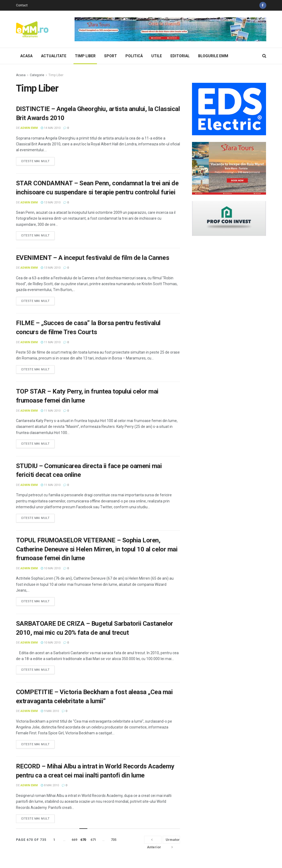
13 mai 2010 (51, 202)
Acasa (26, 56)
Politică (134, 56)
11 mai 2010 (51, 342)
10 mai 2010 (51, 568)
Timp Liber (85, 56)
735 (114, 840)
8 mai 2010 (50, 785)
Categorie (37, 75)
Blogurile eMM (213, 56)
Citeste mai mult (35, 161)
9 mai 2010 (50, 711)
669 (74, 840)
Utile (157, 56)
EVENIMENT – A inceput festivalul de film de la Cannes (93, 258)
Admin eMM (29, 128)
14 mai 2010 (51, 128)
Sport (111, 56)
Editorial (180, 56)
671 (93, 840)
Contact (22, 5)
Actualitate (54, 56)
